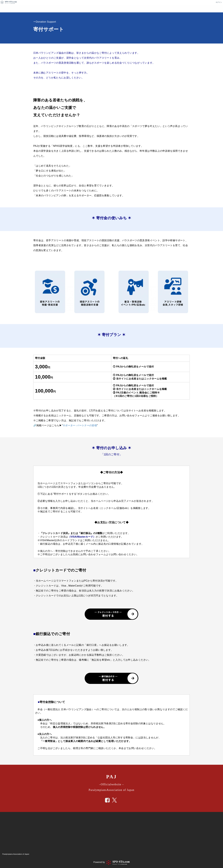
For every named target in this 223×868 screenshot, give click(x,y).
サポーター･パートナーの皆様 (80, 425)
